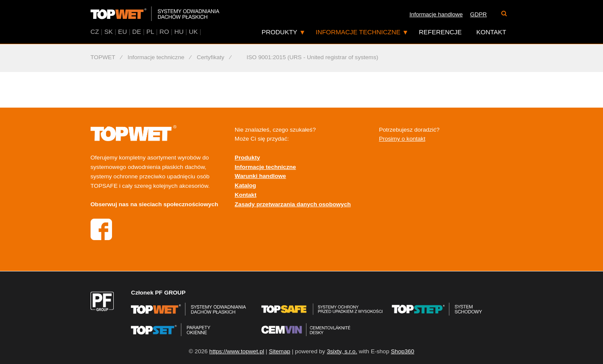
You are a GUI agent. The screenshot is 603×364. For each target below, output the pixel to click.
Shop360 (403, 351)
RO (164, 32)
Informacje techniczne (358, 32)
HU (179, 32)
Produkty (279, 32)
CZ (95, 32)
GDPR (478, 14)
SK (109, 32)
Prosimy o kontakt (402, 139)
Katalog (245, 185)
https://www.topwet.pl (237, 351)
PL (150, 32)
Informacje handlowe (436, 14)
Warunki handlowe (261, 176)
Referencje (440, 32)
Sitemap (279, 351)
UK (193, 32)
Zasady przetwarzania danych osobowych (293, 204)
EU (123, 32)
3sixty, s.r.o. (342, 351)
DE (137, 32)
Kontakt (491, 32)
